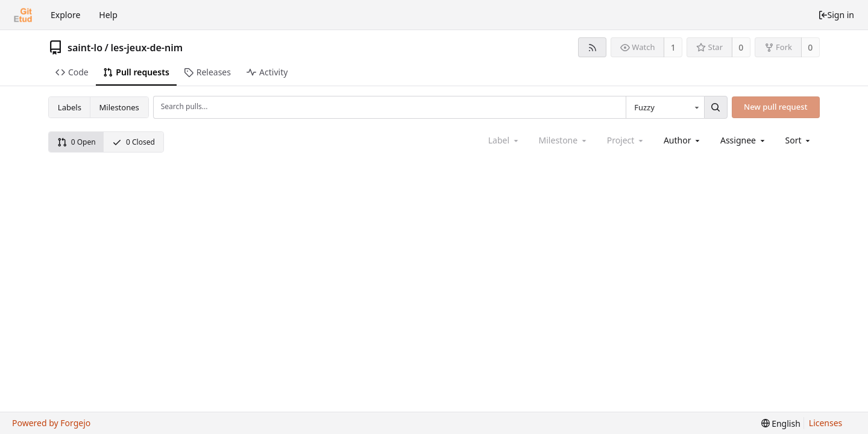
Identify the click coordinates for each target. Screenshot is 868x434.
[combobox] (665, 107)
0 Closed (134, 142)
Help (108, 15)
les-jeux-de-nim (146, 48)
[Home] (23, 15)
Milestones (119, 107)
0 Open (77, 142)
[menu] (799, 140)
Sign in (836, 15)
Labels (70, 107)
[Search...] (715, 107)
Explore (65, 15)
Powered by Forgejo (51, 423)
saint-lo (85, 48)
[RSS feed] (592, 47)
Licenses (826, 423)
